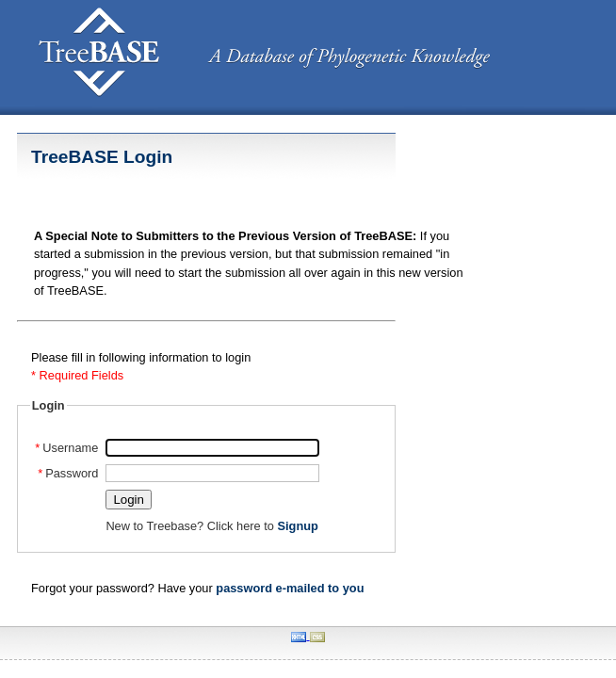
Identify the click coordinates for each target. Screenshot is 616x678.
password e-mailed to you (290, 588)
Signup (297, 526)
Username (67, 448)
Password (68, 473)
